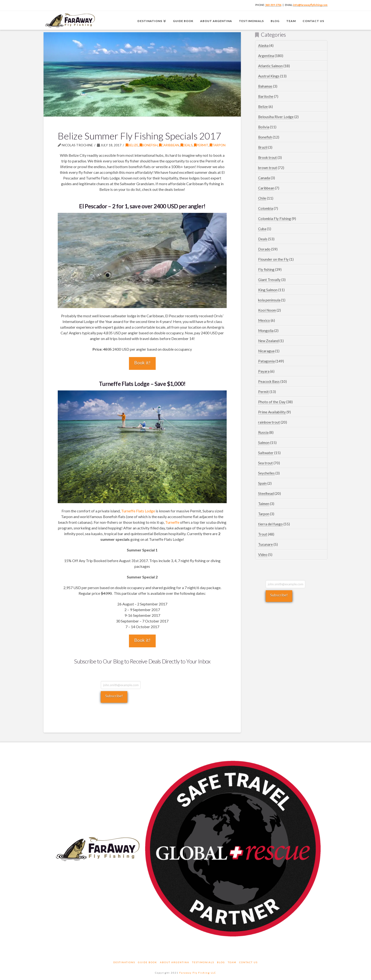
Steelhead (266, 493)
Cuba (262, 229)
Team (232, 962)
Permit (201, 145)
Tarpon (218, 145)
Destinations (124, 962)
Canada (264, 178)
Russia (263, 432)
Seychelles (266, 473)
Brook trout (267, 157)
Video (263, 555)
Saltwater (266, 453)
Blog (221, 962)
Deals (187, 145)
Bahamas (265, 86)
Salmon (264, 443)
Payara (264, 371)
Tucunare (265, 544)
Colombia (266, 208)
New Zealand (268, 341)
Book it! (142, 363)
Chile (262, 198)
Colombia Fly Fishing (275, 219)
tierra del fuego (270, 524)
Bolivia (264, 127)
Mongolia (266, 331)
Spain (262, 483)
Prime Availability (272, 412)
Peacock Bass (269, 381)
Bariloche (266, 96)
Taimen (264, 504)
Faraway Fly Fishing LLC (198, 973)
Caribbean (169, 145)
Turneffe (172, 522)
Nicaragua (266, 351)
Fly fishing (266, 269)
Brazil (263, 147)
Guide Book (148, 962)
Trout (263, 534)
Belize (132, 145)
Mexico (264, 320)
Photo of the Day (272, 402)
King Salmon (268, 290)
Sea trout (265, 463)
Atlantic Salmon (270, 66)
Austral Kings (269, 76)
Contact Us (248, 962)
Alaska (263, 45)
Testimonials (203, 962)
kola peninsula (269, 300)
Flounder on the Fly (273, 259)
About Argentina (175, 962)
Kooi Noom (267, 310)
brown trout (268, 168)
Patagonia (266, 361)
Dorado (264, 249)
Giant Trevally (269, 280)
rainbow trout (269, 422)
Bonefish (149, 145)
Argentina (266, 56)
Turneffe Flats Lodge (138, 511)
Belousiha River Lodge (276, 117)
